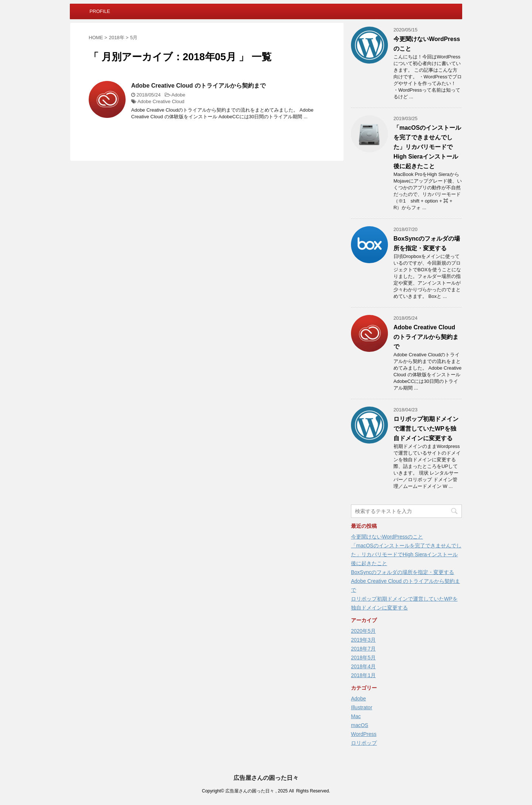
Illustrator (362, 707)
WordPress (364, 734)
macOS (360, 725)
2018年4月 (363, 666)
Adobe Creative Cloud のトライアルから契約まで (198, 86)
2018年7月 (363, 649)
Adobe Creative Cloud (161, 101)
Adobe (178, 95)
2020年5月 (363, 631)
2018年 (117, 38)
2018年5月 (363, 658)
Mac (356, 716)
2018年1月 (363, 675)
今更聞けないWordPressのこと (387, 537)
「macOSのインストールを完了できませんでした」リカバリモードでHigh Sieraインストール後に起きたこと (427, 147)
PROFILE (100, 11)
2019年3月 (363, 640)
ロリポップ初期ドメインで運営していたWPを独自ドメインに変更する (426, 429)
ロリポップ (364, 743)
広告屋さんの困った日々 (266, 778)
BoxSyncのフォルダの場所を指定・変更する (403, 572)
